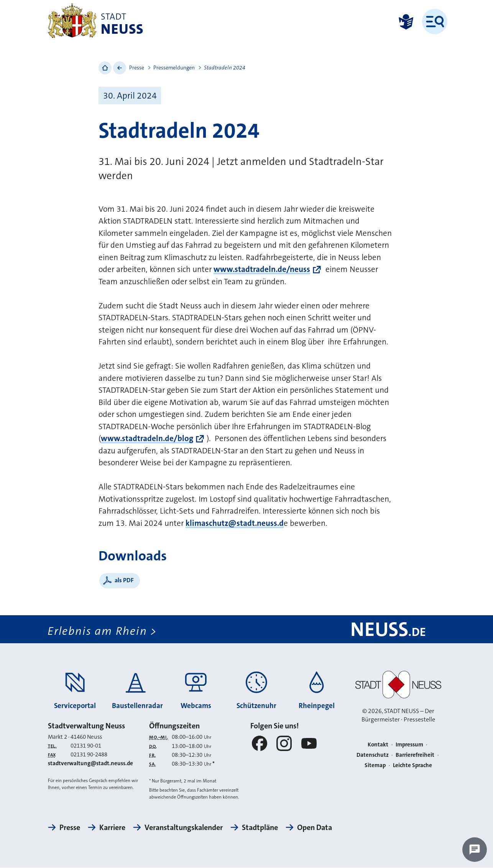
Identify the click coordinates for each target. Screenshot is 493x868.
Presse (137, 68)
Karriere (112, 828)
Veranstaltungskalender (184, 828)
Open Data (315, 828)
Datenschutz (373, 755)
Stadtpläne (260, 828)
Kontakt (378, 745)
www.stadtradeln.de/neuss (262, 269)
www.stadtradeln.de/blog (147, 438)
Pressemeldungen (174, 68)
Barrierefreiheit (415, 755)
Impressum (409, 745)
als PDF (124, 580)
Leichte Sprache (412, 765)
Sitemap (375, 765)
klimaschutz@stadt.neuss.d (235, 523)
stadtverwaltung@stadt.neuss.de (90, 764)
